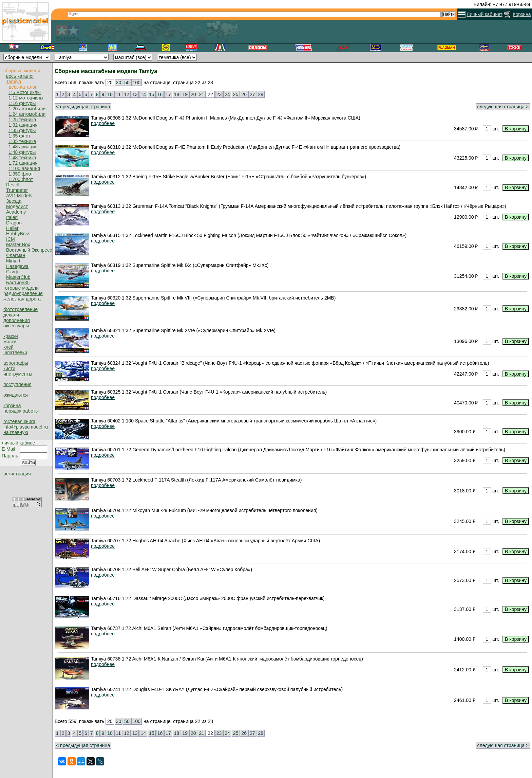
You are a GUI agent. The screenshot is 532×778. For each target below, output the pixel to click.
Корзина (522, 14)
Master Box (18, 245)
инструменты (18, 374)
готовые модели (21, 288)
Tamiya (14, 82)
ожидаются (16, 395)
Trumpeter (17, 190)
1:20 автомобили (27, 109)
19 (185, 94)
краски (11, 336)
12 (127, 94)
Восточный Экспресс (29, 250)
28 (261, 94)
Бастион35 (18, 283)
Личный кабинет (484, 14)
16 (160, 94)
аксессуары (16, 326)
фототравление (21, 309)
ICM (11, 239)
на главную (16, 432)
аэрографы (16, 363)
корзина (12, 405)
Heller (12, 228)
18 (177, 94)
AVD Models (19, 196)
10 (110, 94)
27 (252, 94)
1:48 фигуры (22, 152)
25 (236, 94)
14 (143, 94)
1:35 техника (22, 141)
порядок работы (21, 411)
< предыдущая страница (83, 107)
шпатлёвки (15, 352)
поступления (17, 384)
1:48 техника (22, 158)
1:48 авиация (23, 147)
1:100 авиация (24, 168)
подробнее (103, 123)
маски (10, 342)
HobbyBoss (18, 234)
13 (135, 94)
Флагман (16, 255)
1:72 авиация (23, 163)
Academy (16, 212)
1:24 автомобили (27, 114)
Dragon (14, 223)
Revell (13, 185)
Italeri (12, 217)
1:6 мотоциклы (25, 92)
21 (202, 94)
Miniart (13, 261)
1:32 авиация (23, 125)
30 (119, 83)
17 (168, 94)
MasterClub (18, 277)
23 (219, 94)
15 (152, 94)
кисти (9, 368)
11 (118, 94)
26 (244, 94)
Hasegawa (17, 266)
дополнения (17, 320)
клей (8, 347)
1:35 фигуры (22, 130)
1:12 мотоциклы (26, 98)
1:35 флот (20, 136)
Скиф (12, 272)
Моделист (17, 206)
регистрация (17, 474)
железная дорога (22, 299)
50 (127, 83)
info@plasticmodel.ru (26, 427)
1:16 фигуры (22, 103)
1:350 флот (21, 174)
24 (227, 94)
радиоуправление (23, 293)
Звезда (14, 201)
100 (137, 83)
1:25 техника (22, 120)
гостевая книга (19, 421)
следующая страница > (503, 107)
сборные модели (22, 71)
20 (193, 94)
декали (11, 315)
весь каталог (20, 76)
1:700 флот (21, 179)
